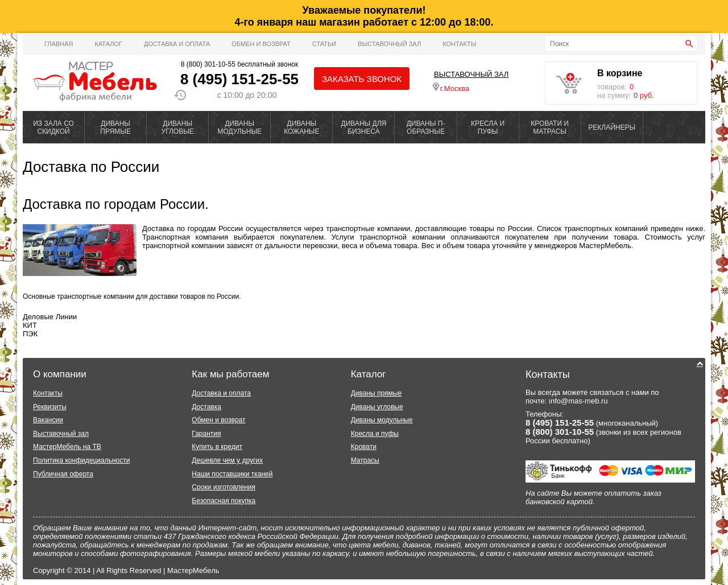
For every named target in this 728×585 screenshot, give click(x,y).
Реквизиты (50, 407)
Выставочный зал (61, 434)
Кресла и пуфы (375, 434)
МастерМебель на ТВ (67, 447)
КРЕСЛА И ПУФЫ (488, 127)
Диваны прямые (376, 393)
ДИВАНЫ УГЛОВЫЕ (178, 127)
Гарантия (206, 434)
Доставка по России (91, 167)
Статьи (324, 44)
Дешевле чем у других (227, 460)
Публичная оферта (63, 474)
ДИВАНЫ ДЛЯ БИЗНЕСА (364, 127)
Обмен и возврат (261, 44)
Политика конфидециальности (81, 460)
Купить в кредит (217, 447)
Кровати (364, 447)
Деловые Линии (50, 317)
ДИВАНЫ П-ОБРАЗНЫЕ (426, 127)
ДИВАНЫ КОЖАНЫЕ (301, 127)
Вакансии (48, 420)
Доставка (206, 407)
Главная (59, 44)
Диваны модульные (382, 420)
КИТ (30, 325)
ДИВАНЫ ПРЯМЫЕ (115, 127)
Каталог (108, 44)
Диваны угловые (377, 407)
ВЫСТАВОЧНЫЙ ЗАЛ (389, 44)
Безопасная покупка (224, 501)
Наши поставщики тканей (232, 474)
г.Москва (450, 88)
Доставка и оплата (177, 44)
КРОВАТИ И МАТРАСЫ (550, 127)
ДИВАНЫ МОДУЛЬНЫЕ (239, 127)
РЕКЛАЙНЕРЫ (612, 127)
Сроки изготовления (224, 487)
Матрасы (365, 460)
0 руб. (644, 95)
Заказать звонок (362, 79)
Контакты (459, 44)
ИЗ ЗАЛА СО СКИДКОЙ (53, 127)
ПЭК (30, 334)
